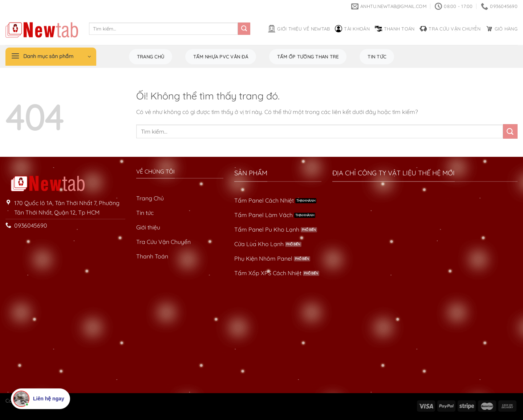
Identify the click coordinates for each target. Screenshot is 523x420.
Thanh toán (395, 29)
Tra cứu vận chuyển (450, 29)
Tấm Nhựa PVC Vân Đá (221, 57)
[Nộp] (244, 29)
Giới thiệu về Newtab (299, 29)
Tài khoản (352, 29)
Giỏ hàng (502, 29)
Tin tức (377, 57)
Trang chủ (151, 57)
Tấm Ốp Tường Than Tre (308, 57)
